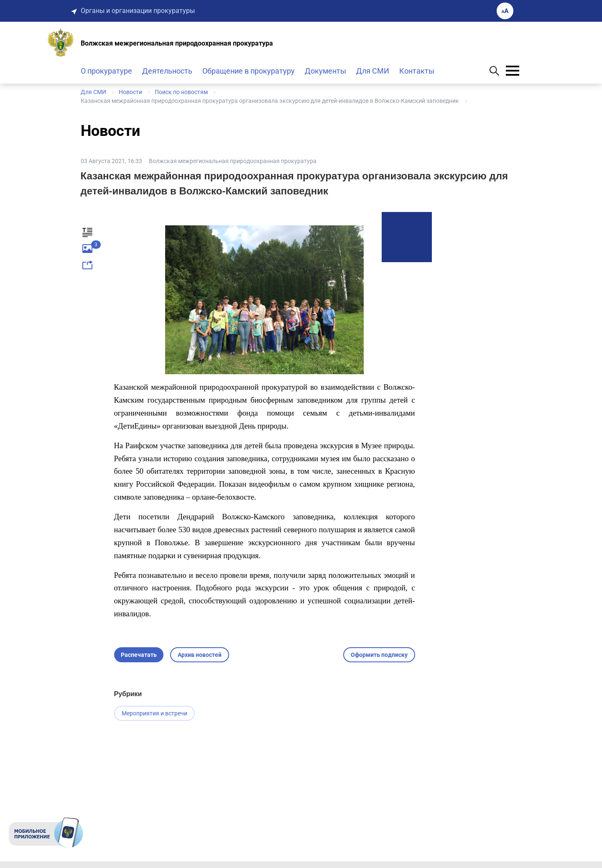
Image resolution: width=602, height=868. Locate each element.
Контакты (417, 71)
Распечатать (139, 655)
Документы (325, 71)
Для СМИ (373, 71)
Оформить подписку (379, 655)
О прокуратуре (106, 71)
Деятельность (167, 71)
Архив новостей (200, 655)
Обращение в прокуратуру (249, 71)
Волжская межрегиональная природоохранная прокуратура (233, 161)
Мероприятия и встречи (154, 713)
